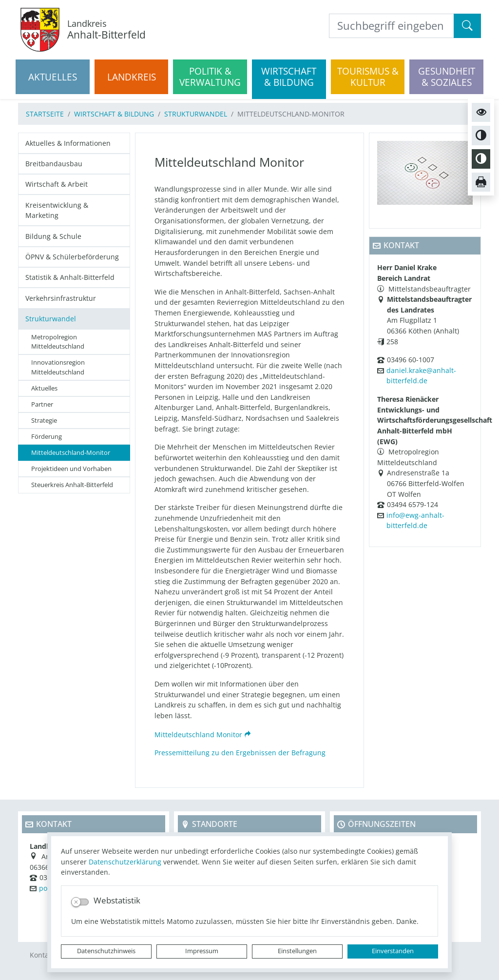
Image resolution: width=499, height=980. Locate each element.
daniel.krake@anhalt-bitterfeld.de (421, 376)
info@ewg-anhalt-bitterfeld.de (415, 520)
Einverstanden (393, 951)
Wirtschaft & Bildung (114, 114)
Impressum (202, 951)
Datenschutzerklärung (125, 862)
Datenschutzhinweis (106, 951)
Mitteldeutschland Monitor (198, 735)
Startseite (45, 114)
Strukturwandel (196, 114)
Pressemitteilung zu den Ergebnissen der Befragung (240, 753)
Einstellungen (297, 951)
